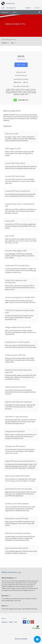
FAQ (16, 622)
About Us (5, 622)
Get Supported (11, 8)
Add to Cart (21, 65)
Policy (11, 622)
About (14, 12)
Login (3, 8)
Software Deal (10, 3)
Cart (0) (37, 8)
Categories (5, 12)
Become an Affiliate (21, 639)
